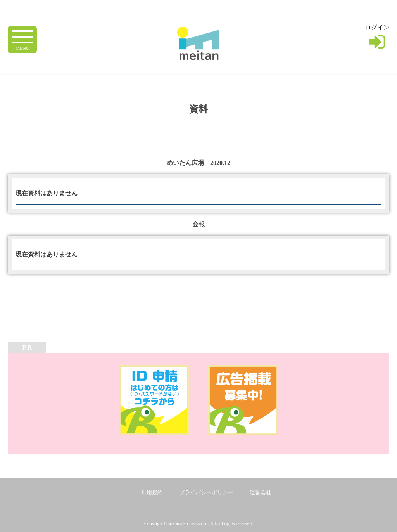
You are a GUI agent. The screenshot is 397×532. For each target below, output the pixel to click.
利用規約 (152, 493)
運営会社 (261, 493)
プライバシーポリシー (206, 493)
